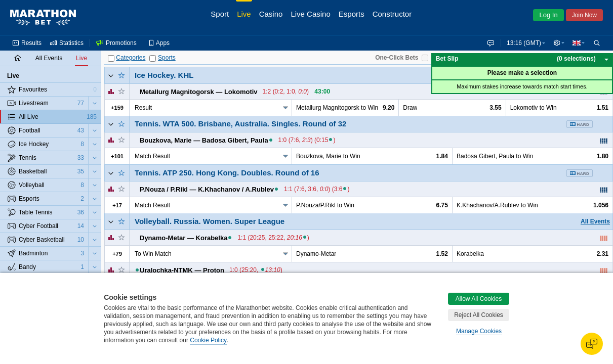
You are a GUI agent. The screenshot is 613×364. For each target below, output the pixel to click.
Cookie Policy (208, 340)
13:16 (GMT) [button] (522, 43)
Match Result (152, 156)
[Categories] (111, 58)
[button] (558, 43)
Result (143, 108)
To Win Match (153, 254)
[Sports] (153, 58)
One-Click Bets (397, 58)
